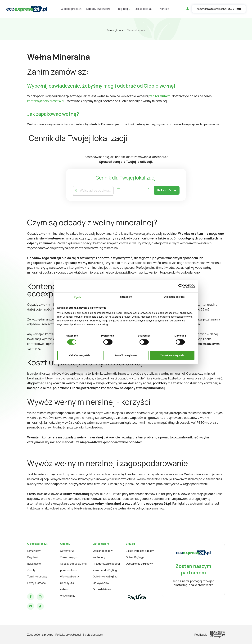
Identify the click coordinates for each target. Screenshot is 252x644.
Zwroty (31, 570)
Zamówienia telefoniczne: (219, 9)
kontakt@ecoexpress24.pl (46, 101)
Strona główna (115, 30)
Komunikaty (34, 551)
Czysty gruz (67, 551)
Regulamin (33, 557)
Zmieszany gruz (70, 557)
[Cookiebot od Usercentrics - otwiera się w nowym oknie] (181, 286)
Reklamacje (34, 564)
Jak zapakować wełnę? (53, 114)
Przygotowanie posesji (107, 564)
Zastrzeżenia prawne (40, 635)
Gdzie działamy (102, 589)
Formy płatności (37, 583)
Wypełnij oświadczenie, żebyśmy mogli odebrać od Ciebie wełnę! (101, 86)
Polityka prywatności (68, 635)
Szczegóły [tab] (126, 297)
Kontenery (99, 557)
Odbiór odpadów (103, 551)
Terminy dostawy (37, 576)
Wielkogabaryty (69, 576)
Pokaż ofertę (166, 191)
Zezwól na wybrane (126, 355)
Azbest (64, 589)
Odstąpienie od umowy (139, 564)
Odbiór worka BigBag (105, 576)
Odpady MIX (67, 583)
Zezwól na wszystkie (172, 355)
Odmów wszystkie (80, 355)
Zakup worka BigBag (105, 570)
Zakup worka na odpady (140, 551)
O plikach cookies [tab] (174, 297)
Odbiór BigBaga (135, 557)
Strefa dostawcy (93, 635)
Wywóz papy (68, 596)
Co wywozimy (101, 583)
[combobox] (96, 191)
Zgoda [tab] (78, 297)
